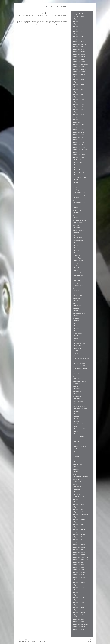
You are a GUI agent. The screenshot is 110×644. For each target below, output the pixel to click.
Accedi (89, 640)
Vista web (88, 641)
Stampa (22, 640)
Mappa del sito (30, 640)
